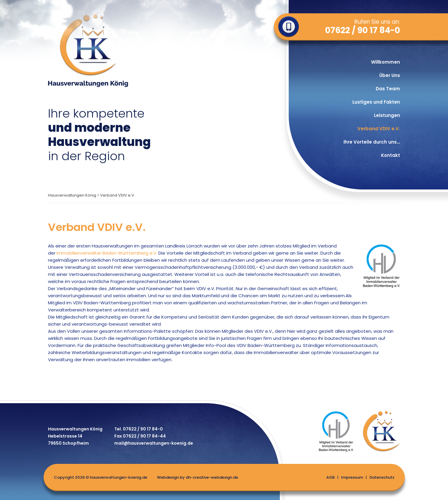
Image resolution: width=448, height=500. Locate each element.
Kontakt (391, 155)
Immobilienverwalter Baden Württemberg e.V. (107, 253)
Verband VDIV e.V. (379, 129)
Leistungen (387, 115)
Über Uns (390, 75)
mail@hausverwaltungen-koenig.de (154, 444)
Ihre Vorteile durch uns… (372, 142)
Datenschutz (382, 477)
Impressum (352, 477)
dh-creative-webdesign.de (212, 477)
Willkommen (386, 62)
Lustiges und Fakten (376, 102)
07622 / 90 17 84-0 (363, 30)
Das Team (388, 89)
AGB (330, 477)
